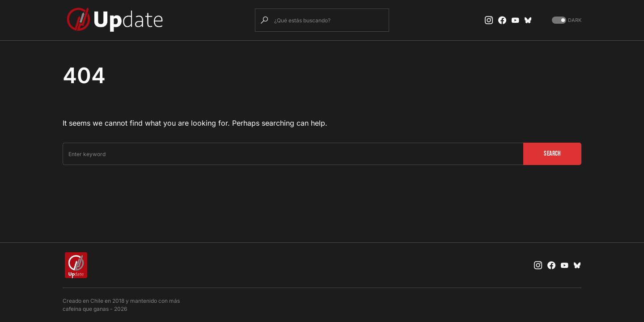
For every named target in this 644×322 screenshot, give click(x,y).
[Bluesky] (528, 20)
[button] (566, 20)
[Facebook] (502, 20)
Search (552, 154)
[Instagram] (489, 20)
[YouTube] (515, 20)
